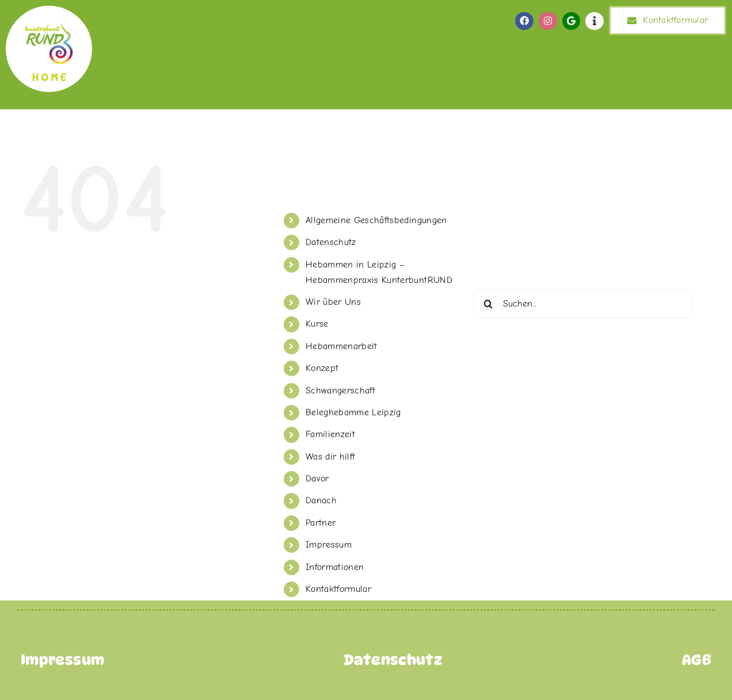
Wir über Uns (333, 302)
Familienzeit (330, 434)
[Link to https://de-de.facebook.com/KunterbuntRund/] (524, 21)
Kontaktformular (338, 589)
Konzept (322, 368)
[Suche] (488, 304)
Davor (317, 479)
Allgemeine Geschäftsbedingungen (376, 220)
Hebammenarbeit (342, 346)
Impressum (329, 545)
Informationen (335, 567)
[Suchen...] (583, 304)
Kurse (317, 324)
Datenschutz (331, 242)
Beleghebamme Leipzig (353, 412)
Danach (321, 500)
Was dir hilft (331, 457)
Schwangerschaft (340, 391)
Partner (321, 523)
